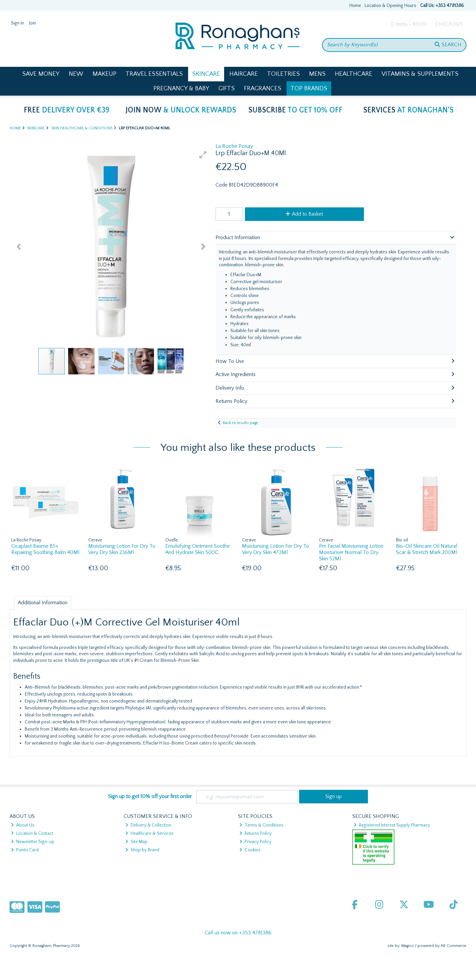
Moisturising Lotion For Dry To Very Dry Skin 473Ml (276, 549)
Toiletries (283, 74)
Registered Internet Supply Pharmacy (392, 825)
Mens (317, 74)
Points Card (25, 850)
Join (33, 23)
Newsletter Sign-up (33, 842)
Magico (408, 946)
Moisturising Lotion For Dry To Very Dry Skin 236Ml (122, 549)
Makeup (104, 74)
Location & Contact (32, 833)
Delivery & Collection (148, 825)
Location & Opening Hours (390, 6)
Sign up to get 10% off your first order (150, 796)
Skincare (206, 74)
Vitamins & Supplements (420, 74)
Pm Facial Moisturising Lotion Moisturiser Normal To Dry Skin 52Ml (351, 552)
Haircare (244, 74)
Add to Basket (304, 214)
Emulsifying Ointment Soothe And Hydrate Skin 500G (198, 549)
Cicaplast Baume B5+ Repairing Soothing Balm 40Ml (45, 549)
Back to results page (240, 423)
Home (355, 6)
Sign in (17, 23)
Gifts (227, 88)
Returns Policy (256, 833)
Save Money (41, 74)
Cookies (250, 850)
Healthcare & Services (149, 833)
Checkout (449, 24)
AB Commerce (454, 946)
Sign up (334, 796)
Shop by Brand (142, 850)
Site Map (136, 842)
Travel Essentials (154, 74)
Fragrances (263, 88)
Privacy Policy (255, 842)
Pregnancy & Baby (181, 88)
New (76, 74)
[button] (203, 155)
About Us (23, 825)
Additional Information (43, 603)
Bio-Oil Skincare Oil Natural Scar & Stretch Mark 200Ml (427, 549)
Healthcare (354, 74)
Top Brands (309, 88)
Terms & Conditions (261, 825)
